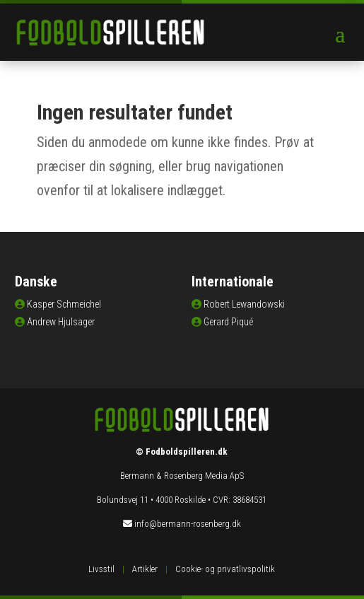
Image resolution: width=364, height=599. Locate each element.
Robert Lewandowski (244, 304)
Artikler (145, 569)
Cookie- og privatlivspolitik (225, 569)
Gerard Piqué (228, 322)
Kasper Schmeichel (64, 304)
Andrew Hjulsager (61, 322)
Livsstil (101, 569)
